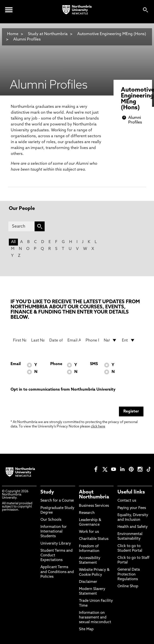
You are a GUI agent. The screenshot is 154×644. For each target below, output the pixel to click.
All (13, 242)
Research (87, 513)
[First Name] (20, 340)
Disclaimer (88, 582)
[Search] (21, 226)
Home (13, 34)
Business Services (94, 506)
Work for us (89, 532)
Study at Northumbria (48, 34)
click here (98, 427)
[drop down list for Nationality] (110, 340)
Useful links (131, 492)
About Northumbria (94, 495)
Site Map (86, 629)
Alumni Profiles (27, 40)
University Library (56, 544)
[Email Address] (74, 340)
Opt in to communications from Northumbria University (63, 390)
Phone (56, 364)
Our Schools (51, 520)
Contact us (127, 501)
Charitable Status (94, 539)
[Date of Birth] (56, 340)
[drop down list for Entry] (128, 340)
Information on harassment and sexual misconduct (95, 618)
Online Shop (128, 586)
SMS (94, 364)
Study (47, 492)
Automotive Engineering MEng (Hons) (112, 34)
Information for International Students (54, 532)
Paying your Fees (132, 508)
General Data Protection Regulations (129, 574)
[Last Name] (38, 340)
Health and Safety (133, 527)
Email (16, 364)
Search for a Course (57, 501)
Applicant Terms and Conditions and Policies (57, 572)
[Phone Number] (92, 340)
